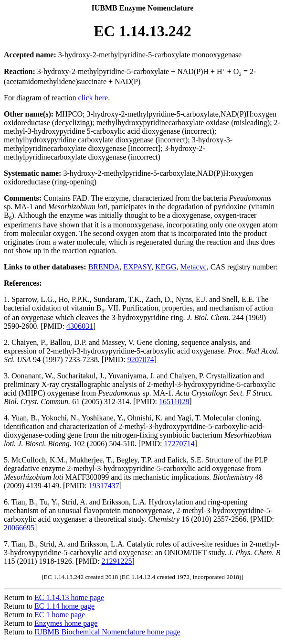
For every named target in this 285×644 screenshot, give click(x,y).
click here (93, 98)
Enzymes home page (66, 623)
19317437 (104, 486)
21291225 (117, 561)
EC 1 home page (60, 615)
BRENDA (104, 267)
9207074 (141, 360)
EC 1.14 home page (64, 606)
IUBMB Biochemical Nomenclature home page (107, 632)
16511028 (174, 402)
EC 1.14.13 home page (69, 597)
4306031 (80, 326)
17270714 (179, 444)
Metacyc (194, 267)
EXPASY (137, 267)
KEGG (166, 267)
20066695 (19, 528)
